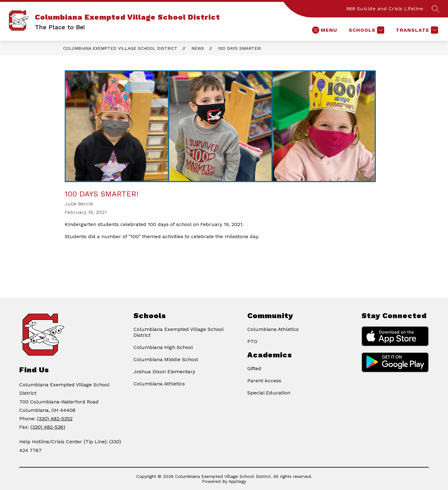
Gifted (254, 368)
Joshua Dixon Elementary (164, 372)
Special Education (269, 393)
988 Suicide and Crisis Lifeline (385, 9)
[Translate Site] (416, 30)
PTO (252, 341)
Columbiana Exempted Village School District (120, 48)
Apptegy (237, 481)
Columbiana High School (163, 347)
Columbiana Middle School (166, 359)
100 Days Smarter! (240, 48)
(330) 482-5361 (48, 427)
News (198, 48)
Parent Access (264, 381)
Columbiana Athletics (159, 384)
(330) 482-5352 (55, 419)
